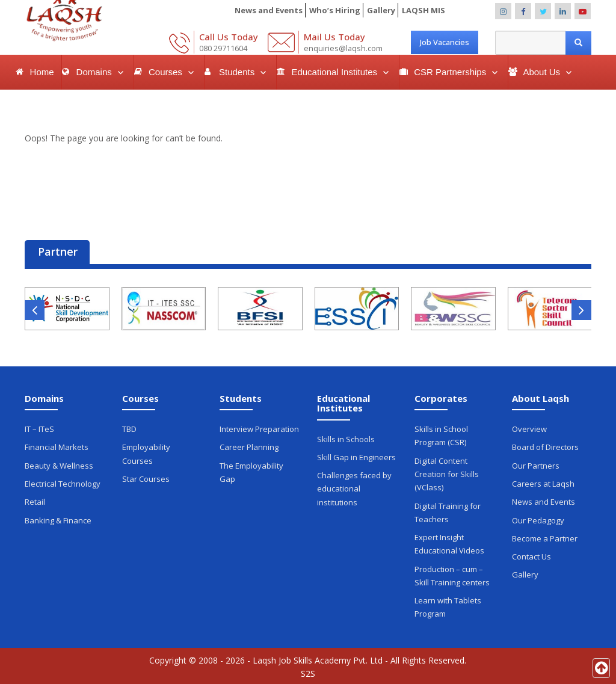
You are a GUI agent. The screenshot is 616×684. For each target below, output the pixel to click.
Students (238, 72)
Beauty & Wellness (59, 465)
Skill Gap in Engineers (356, 457)
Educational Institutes (335, 72)
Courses (167, 72)
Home (42, 72)
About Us (543, 72)
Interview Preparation (259, 429)
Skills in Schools (346, 439)
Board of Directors (545, 447)
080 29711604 (223, 48)
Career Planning (249, 447)
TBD (129, 429)
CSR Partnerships (451, 72)
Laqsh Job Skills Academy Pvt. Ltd (318, 658)
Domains (95, 72)
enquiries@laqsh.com (343, 48)
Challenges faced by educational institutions (354, 488)
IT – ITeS (39, 429)
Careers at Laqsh (543, 483)
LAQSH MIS (423, 10)
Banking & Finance (58, 519)
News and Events (268, 10)
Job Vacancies (445, 42)
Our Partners (536, 465)
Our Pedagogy (538, 519)
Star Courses (146, 478)
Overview (529, 429)
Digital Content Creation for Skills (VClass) (447, 473)
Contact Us (531, 555)
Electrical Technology (63, 483)
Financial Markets (57, 447)
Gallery (381, 10)
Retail (35, 501)
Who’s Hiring (334, 10)
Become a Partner (545, 537)
